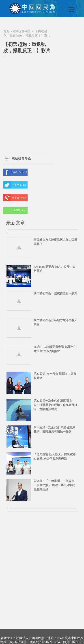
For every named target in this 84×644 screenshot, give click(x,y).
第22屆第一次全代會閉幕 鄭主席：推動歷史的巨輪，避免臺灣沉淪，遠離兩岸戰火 (55, 405)
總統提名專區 (22, 31)
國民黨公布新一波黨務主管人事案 (55, 293)
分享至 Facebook (15, 172)
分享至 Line (14, 210)
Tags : (8, 158)
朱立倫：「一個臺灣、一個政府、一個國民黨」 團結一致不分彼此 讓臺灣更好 (55, 485)
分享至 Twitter (15, 185)
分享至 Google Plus (15, 198)
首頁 (6, 31)
